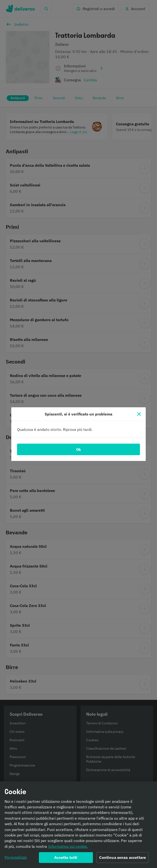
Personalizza (16, 858)
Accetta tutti (66, 859)
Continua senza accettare (123, 859)
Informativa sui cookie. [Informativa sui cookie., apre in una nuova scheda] (68, 847)
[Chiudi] (139, 414)
